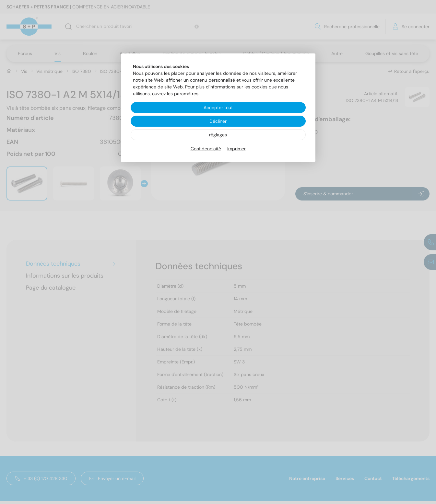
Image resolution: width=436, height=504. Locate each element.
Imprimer (236, 149)
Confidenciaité (206, 149)
